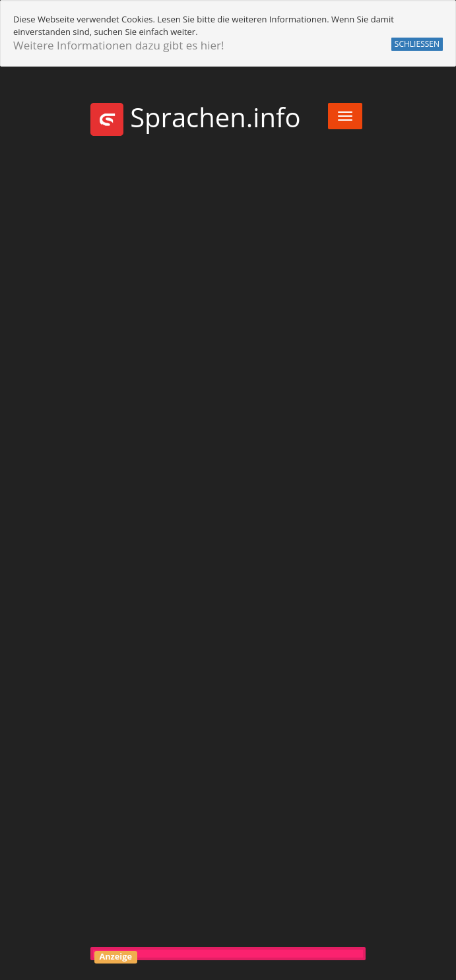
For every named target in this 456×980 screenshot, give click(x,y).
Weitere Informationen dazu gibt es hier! (119, 45)
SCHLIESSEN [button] (417, 44)
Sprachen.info (196, 117)
